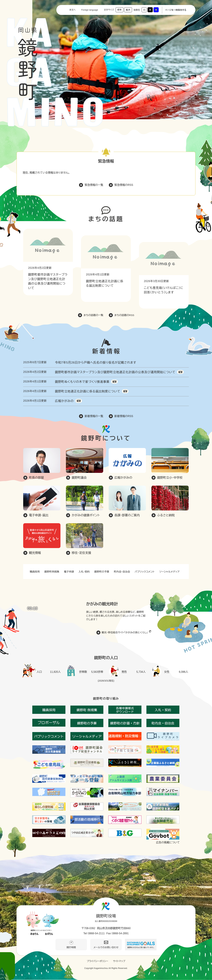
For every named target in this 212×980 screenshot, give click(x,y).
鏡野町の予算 (102, 572)
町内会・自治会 (122, 572)
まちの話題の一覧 (93, 315)
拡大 (128, 10)
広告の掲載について (168, 843)
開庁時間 (71, 947)
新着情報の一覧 (94, 416)
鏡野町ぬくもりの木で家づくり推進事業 (82, 382)
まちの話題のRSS (124, 315)
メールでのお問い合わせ (106, 947)
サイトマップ (119, 961)
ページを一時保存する (176, 10)
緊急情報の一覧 (94, 185)
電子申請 (69, 572)
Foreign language (90, 10)
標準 (119, 10)
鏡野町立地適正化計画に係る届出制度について (88, 391)
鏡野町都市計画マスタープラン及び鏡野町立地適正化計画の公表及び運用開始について (115, 372)
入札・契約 (84, 572)
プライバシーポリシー (97, 961)
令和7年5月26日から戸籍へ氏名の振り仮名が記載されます (96, 363)
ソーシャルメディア (169, 572)
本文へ (72, 10)
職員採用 (35, 572)
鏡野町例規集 (52, 572)
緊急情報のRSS (124, 185)
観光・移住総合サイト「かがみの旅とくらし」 (125, 632)
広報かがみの (64, 401)
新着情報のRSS (124, 416)
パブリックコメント (145, 572)
